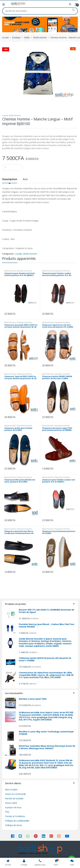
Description (10, 179)
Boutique (16, 37)
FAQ (7, 812)
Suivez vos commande (15, 794)
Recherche (73, 11)
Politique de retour (14, 825)
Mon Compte (11, 790)
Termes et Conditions (15, 816)
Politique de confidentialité (17, 821)
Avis (25, 179)
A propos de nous (13, 807)
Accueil (5, 37)
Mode (27, 37)
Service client (11, 803)
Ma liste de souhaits (14, 798)
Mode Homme (40, 37)
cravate (5, 115)
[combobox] (36, 11)
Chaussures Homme (24, 271)
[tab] (10, 180)
